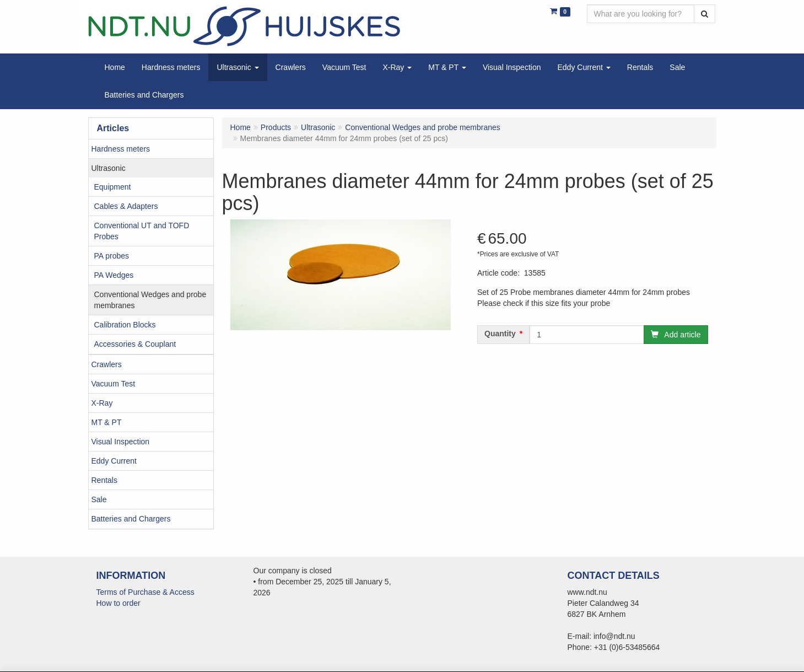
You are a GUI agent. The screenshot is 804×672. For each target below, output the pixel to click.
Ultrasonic (109, 168)
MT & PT (107, 422)
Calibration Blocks (125, 325)
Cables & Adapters (126, 206)
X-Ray (102, 403)
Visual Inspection (121, 442)
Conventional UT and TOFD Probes (142, 231)
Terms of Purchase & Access (145, 592)
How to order (118, 603)
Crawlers (107, 364)
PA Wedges (114, 275)
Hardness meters (121, 149)
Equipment (113, 187)
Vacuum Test (114, 384)
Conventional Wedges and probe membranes (150, 300)
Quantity (500, 334)
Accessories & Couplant (135, 344)
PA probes (112, 256)
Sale (99, 499)
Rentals (104, 480)
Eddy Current (114, 461)
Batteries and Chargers (131, 519)
